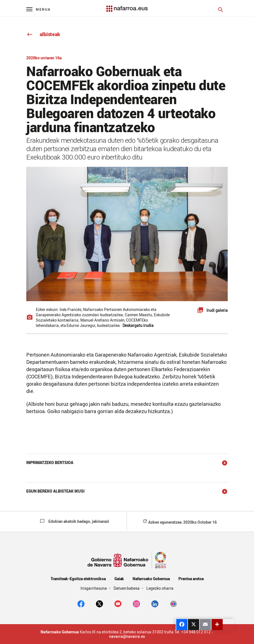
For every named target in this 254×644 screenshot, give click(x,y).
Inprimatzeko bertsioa (50, 462)
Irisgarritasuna (94, 588)
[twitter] (99, 603)
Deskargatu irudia (138, 325)
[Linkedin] (155, 603)
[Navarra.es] (127, 6)
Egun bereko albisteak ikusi (55, 491)
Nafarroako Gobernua (151, 579)
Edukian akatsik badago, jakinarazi (74, 521)
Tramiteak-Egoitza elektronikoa (78, 579)
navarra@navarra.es (127, 636)
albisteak (43, 34)
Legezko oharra (160, 588)
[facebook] (81, 603)
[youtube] (118, 603)
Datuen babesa (127, 588)
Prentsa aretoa (191, 579)
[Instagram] (136, 603)
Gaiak (119, 579)
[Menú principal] (38, 9)
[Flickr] (173, 603)
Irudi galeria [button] (217, 310)
